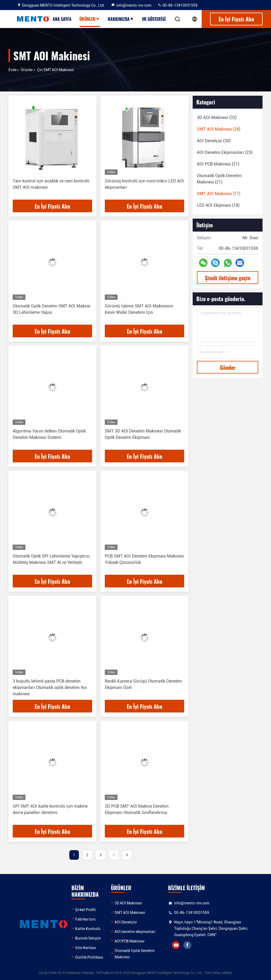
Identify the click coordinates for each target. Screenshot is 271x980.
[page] (114, 855)
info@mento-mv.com (131, 5)
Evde (12, 70)
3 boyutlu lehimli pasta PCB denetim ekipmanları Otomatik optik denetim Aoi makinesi (50, 687)
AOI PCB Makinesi (130, 941)
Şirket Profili (85, 910)
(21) (218, 164)
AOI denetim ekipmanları (135, 932)
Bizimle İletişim (88, 938)
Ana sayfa (62, 19)
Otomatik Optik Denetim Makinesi (135, 954)
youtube (176, 945)
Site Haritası (86, 948)
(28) (219, 129)
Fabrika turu (85, 919)
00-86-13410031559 (177, 5)
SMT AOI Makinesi (130, 913)
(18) (218, 205)
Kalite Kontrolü (88, 929)
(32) (217, 118)
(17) (219, 194)
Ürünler (90, 19)
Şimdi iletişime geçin (228, 278)
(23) (225, 152)
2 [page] (87, 855)
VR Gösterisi (154, 19)
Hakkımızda (121, 19)
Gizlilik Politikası (89, 957)
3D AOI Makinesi (128, 903)
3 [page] (101, 855)
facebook (187, 945)
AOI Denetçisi (126, 922)
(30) (214, 141)
